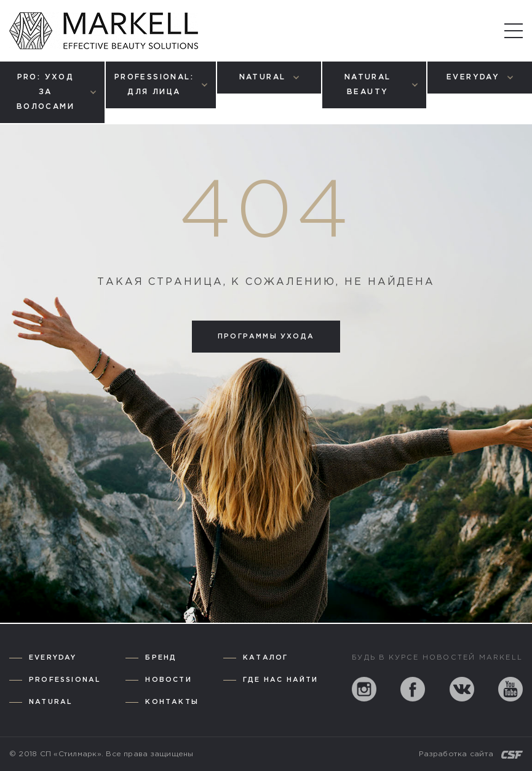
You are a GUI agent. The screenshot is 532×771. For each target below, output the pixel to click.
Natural (51, 702)
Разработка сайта (456, 754)
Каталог (265, 658)
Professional (65, 680)
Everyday (53, 658)
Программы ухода (266, 337)
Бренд (161, 658)
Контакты (172, 702)
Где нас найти (281, 680)
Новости (168, 680)
